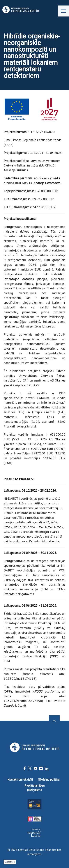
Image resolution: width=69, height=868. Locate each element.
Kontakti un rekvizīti (20, 780)
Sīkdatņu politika (49, 780)
